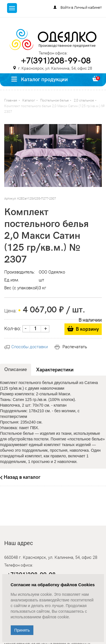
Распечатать (71, 347)
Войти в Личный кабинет (81, 7)
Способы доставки (26, 347)
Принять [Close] (22, 630)
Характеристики (55, 370)
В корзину (87, 329)
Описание (16, 370)
